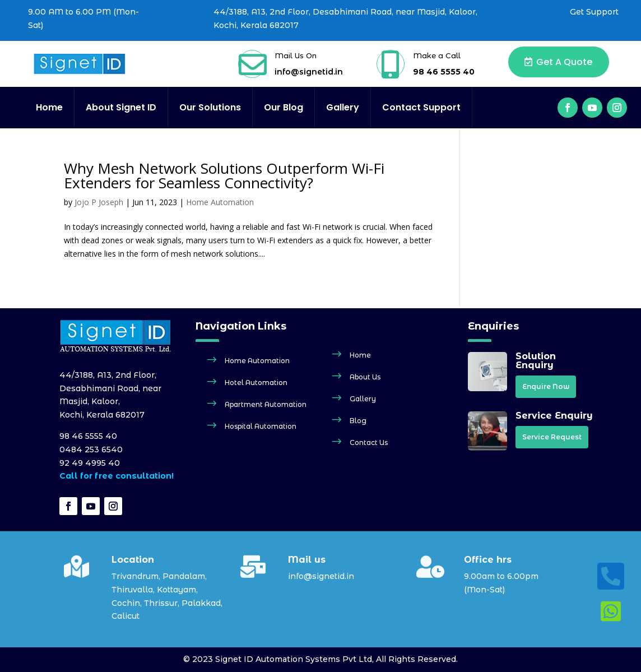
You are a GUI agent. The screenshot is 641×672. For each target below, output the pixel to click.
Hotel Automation (256, 383)
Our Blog (284, 108)
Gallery (343, 108)
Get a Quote (564, 62)
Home (49, 108)
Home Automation (220, 202)
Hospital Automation (261, 426)
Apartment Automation (266, 404)
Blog (358, 421)
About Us (365, 377)
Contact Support (421, 108)
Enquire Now (546, 386)
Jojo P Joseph (99, 202)
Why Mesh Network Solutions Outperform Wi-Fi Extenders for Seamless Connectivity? (224, 175)
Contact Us (369, 442)
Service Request (552, 437)
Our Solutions (210, 108)
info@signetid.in (309, 72)
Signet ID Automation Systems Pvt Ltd (294, 659)
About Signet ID (121, 108)
